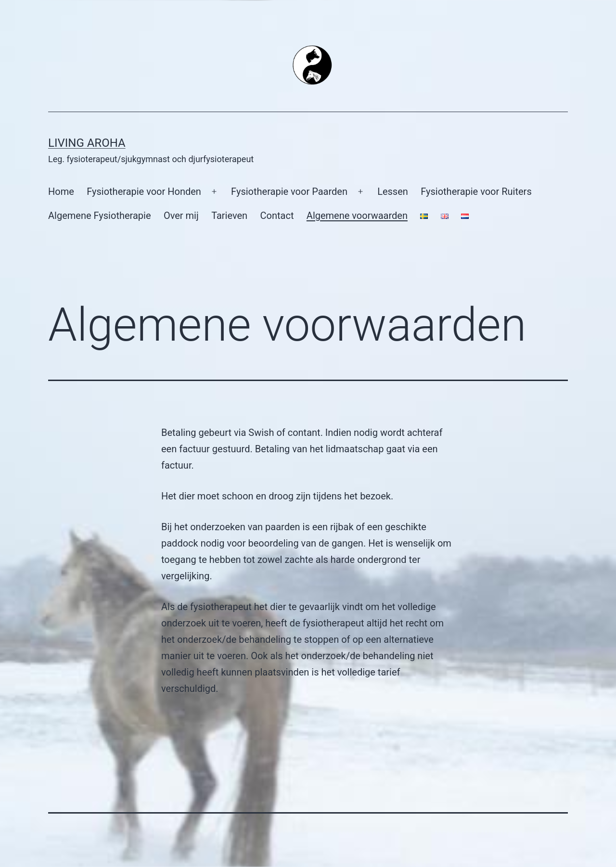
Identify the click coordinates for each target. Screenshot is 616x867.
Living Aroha (87, 143)
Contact (277, 216)
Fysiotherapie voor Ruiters (476, 191)
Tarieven (229, 216)
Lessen (393, 191)
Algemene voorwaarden (357, 216)
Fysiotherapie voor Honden (144, 191)
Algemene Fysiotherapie (100, 216)
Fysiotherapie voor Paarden (289, 191)
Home (61, 191)
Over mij (181, 216)
